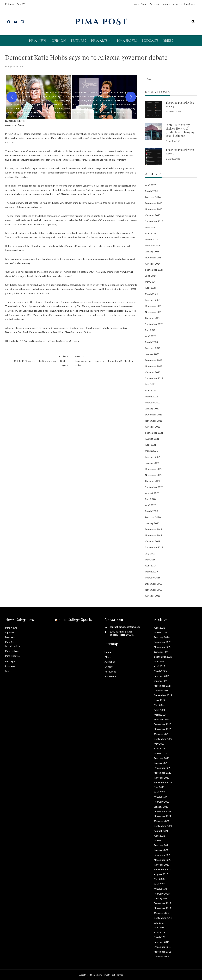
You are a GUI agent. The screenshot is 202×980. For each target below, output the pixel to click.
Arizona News (31, 341)
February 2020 (153, 517)
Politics (51, 341)
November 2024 (154, 257)
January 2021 (152, 463)
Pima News (38, 41)
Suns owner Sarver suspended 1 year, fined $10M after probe (104, 360)
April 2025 (151, 233)
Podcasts (150, 41)
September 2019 (154, 547)
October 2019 (153, 541)
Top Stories (62, 341)
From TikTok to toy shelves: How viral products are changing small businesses (180, 130)
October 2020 (153, 481)
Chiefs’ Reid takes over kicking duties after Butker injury (38, 360)
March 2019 (151, 572)
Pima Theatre (12, 656)
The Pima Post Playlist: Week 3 (180, 104)
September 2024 (154, 270)
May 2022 (150, 384)
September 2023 (154, 324)
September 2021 (154, 433)
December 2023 (154, 306)
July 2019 (150, 553)
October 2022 (153, 372)
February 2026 (153, 197)
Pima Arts (99, 41)
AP (21, 341)
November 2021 (154, 421)
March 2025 (151, 239)
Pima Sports (127, 41)
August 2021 (152, 439)
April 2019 (151, 566)
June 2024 (151, 276)
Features (78, 41)
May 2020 (150, 499)
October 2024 (153, 264)
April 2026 (151, 185)
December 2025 (154, 203)
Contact (166, 4)
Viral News (103, 975)
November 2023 (154, 312)
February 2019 (153, 578)
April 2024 (151, 288)
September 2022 (154, 378)
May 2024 (150, 282)
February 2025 (153, 245)
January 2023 (152, 354)
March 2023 (151, 342)
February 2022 (153, 402)
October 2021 (153, 427)
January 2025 (152, 251)
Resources (177, 4)
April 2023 (151, 336)
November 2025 (154, 209)
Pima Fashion (12, 651)
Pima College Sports (75, 619)
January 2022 (152, 408)
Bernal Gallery (13, 646)
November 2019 (154, 535)
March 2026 (151, 191)
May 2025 (150, 227)
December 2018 (154, 584)
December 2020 (154, 469)
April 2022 (151, 390)
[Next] (131, 97)
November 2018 (154, 590)
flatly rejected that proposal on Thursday (103, 160)
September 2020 (154, 487)
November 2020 (154, 475)
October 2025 (153, 215)
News (42, 341)
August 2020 (152, 493)
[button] (38, 97)
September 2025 (154, 221)
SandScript (190, 4)
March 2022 (151, 396)
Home (136, 4)
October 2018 (153, 596)
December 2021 (154, 414)
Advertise (154, 4)
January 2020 (152, 523)
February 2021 (153, 457)
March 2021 (151, 451)
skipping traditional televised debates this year (74, 285)
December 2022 (154, 360)
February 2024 (153, 300)
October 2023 (153, 318)
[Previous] (12, 97)
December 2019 (154, 529)
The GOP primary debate (19, 203)
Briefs (168, 41)
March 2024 (151, 294)
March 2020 (151, 511)
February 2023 (153, 348)
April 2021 (151, 445)
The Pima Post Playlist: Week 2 (180, 152)
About (144, 4)
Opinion (59, 41)
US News (74, 341)
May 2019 (150, 559)
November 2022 (154, 366)
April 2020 (151, 505)
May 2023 (150, 330)
